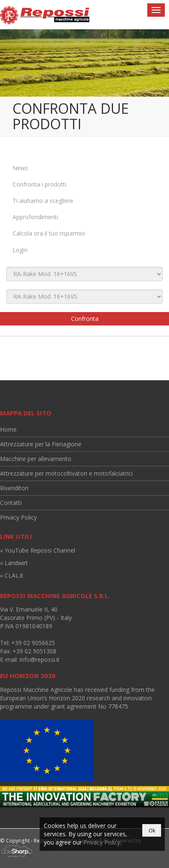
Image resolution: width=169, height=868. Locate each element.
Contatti (11, 503)
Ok (152, 831)
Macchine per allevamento (36, 459)
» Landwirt (14, 563)
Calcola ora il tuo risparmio (49, 233)
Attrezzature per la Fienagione (41, 444)
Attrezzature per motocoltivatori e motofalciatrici (66, 473)
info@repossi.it (40, 659)
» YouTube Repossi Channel (38, 550)
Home (8, 429)
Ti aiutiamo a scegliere (43, 201)
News (20, 168)
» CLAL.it (12, 575)
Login (20, 250)
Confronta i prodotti (39, 184)
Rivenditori (14, 488)
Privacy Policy (18, 517)
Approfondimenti (35, 217)
